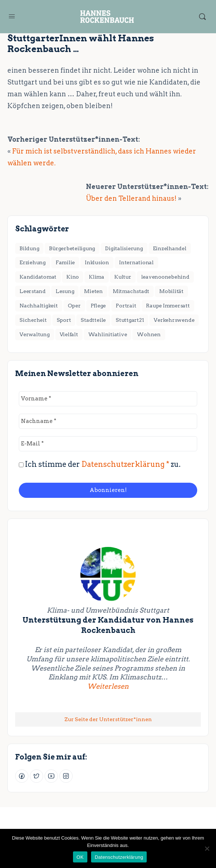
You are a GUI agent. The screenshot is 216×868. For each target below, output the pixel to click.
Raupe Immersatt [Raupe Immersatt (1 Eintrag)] (168, 306)
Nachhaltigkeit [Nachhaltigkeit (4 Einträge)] (39, 306)
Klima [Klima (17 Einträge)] (97, 277)
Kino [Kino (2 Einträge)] (73, 277)
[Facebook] (22, 776)
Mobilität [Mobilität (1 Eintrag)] (171, 291)
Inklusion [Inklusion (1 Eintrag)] (97, 262)
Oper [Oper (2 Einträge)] (74, 306)
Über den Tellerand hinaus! (131, 198)
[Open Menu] (12, 16)
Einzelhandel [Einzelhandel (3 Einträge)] (170, 248)
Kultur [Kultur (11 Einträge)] (123, 277)
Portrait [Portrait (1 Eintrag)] (126, 306)
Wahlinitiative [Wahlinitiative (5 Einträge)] (108, 334)
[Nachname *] (108, 421)
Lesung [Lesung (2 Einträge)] (65, 291)
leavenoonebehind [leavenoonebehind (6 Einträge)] (165, 277)
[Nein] (207, 848)
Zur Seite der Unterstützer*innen (108, 719)
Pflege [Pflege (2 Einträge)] (98, 306)
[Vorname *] (108, 399)
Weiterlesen (140, 686)
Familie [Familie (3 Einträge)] (65, 262)
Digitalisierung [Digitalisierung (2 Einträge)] (124, 248)
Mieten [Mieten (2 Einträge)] (93, 291)
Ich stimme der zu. (100, 464)
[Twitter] (36, 776)
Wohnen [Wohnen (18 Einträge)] (149, 334)
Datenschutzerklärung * (125, 464)
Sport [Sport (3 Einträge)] (64, 320)
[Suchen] (202, 17)
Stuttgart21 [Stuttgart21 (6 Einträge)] (130, 320)
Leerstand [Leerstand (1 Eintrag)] (33, 291)
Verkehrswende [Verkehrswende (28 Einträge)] (174, 320)
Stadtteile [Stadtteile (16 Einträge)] (93, 320)
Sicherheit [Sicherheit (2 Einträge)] (33, 320)
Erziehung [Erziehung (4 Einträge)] (33, 262)
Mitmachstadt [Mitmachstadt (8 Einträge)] (131, 291)
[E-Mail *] (108, 444)
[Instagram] (66, 776)
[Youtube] (51, 776)
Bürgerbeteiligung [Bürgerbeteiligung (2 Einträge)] (72, 248)
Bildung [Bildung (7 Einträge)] (29, 248)
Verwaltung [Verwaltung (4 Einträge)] (35, 334)
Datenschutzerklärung (119, 857)
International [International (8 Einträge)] (136, 262)
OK (80, 857)
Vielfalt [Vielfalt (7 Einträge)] (69, 334)
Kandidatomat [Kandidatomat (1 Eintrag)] (38, 277)
